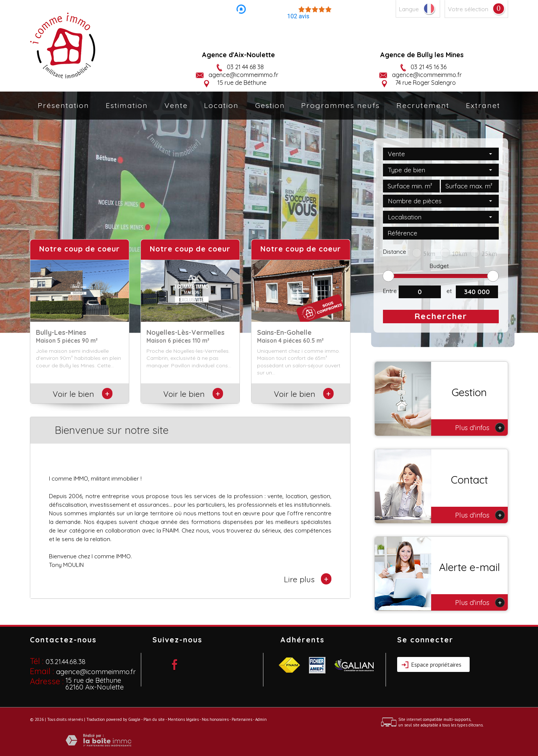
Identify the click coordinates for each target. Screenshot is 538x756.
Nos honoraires (215, 719)
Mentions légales (183, 719)
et (449, 291)
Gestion (270, 105)
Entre (390, 291)
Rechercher (441, 316)
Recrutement (423, 105)
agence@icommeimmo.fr (243, 75)
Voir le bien (80, 394)
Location (221, 105)
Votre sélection (468, 9)
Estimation (127, 105)
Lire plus (308, 579)
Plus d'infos (480, 428)
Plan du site (154, 719)
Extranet (483, 105)
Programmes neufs (341, 105)
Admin (261, 719)
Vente (176, 105)
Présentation (64, 105)
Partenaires (242, 719)
